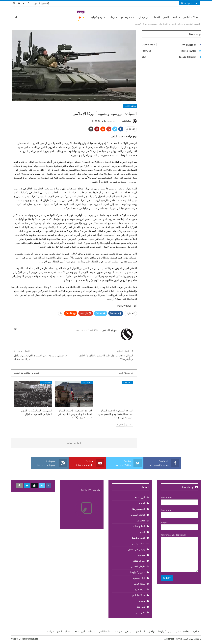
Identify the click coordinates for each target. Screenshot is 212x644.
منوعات (113, 17)
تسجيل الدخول (41, 3)
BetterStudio (32, 639)
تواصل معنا (190, 487)
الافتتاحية (141, 521)
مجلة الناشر (139, 584)
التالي (120, 425)
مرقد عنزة (140, 589)
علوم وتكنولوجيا (97, 17)
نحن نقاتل (140, 607)
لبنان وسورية (139, 578)
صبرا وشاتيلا (139, 561)
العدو (166, 17)
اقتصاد (156, 17)
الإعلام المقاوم (138, 515)
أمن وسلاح (144, 17)
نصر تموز (141, 612)
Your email (179, 513)
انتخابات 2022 (138, 538)
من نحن (129, 631)
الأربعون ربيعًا (139, 509)
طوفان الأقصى (138, 567)
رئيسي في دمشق (136, 549)
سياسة (176, 17)
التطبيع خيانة (139, 526)
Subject (179, 525)
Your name (179, 500)
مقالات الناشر (191, 17)
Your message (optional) (179, 553)
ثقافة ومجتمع (128, 17)
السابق (129, 425)
